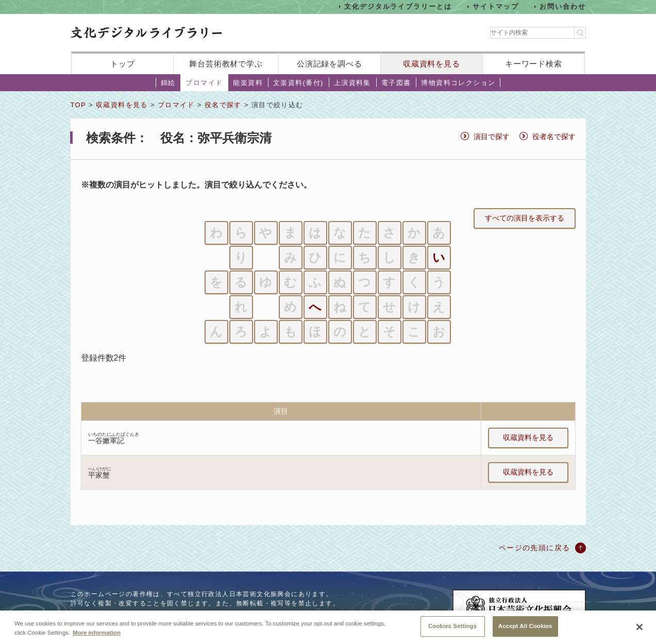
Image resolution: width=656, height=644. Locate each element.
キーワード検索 (534, 64)
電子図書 (396, 83)
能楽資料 (248, 83)
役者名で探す (554, 137)
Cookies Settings (452, 631)
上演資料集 (352, 83)
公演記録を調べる (330, 64)
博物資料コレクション (458, 83)
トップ (123, 64)
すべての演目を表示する (525, 218)
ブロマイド (204, 83)
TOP (78, 105)
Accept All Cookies (525, 631)
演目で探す (492, 137)
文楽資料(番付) (298, 83)
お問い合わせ (563, 6)
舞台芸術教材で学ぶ (226, 64)
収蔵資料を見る (432, 64)
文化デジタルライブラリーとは (398, 6)
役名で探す (223, 105)
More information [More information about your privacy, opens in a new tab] (97, 637)
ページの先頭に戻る (535, 548)
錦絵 (168, 83)
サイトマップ (496, 6)
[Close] (640, 632)
